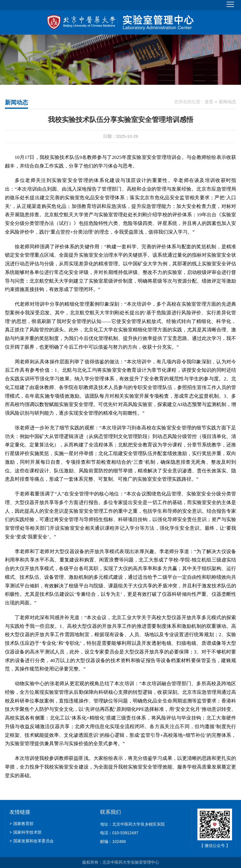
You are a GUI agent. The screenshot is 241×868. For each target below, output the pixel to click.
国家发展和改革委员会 (32, 841)
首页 (209, 102)
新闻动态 (227, 102)
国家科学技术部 (26, 832)
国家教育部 (22, 824)
